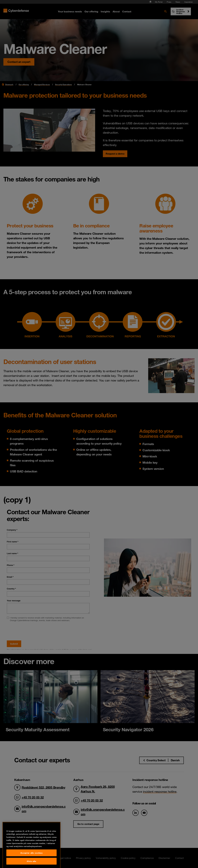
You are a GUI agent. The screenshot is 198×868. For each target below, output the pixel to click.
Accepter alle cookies (32, 863)
